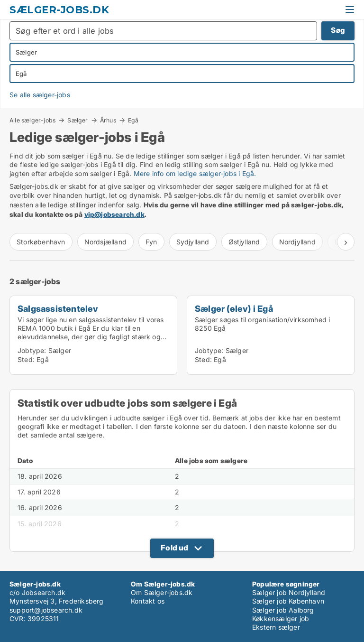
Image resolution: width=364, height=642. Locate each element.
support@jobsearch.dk (46, 610)
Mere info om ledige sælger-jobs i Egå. (195, 173)
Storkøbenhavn (41, 242)
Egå (133, 121)
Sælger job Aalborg (283, 610)
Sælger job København (288, 601)
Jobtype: (32, 350)
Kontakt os (148, 601)
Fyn (151, 242)
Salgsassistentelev (58, 308)
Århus (108, 120)
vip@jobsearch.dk (114, 214)
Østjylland (244, 242)
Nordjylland (297, 242)
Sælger (77, 120)
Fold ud (174, 548)
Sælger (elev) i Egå (234, 308)
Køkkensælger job (281, 619)
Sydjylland (193, 242)
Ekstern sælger (276, 627)
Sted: (26, 359)
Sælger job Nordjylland (289, 592)
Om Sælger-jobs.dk (162, 592)
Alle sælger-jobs (32, 120)
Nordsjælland (105, 242)
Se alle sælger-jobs (40, 95)
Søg (338, 30)
